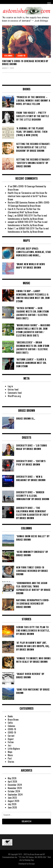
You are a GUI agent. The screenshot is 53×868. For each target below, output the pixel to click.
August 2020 (13, 801)
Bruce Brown (13, 720)
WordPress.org (14, 396)
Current (11, 736)
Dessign (32, 864)
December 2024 (15, 785)
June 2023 (12, 798)
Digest (11, 739)
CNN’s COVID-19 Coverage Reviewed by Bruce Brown (27, 188)
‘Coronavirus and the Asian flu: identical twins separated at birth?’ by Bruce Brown (28, 196)
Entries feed (13, 389)
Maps (10, 752)
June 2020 (12, 807)
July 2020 (12, 804)
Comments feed (15, 393)
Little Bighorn (14, 749)
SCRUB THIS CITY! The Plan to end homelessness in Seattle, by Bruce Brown (27, 217)
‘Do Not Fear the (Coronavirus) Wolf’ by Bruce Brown (24, 211)
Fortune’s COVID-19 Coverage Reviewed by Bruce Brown (25, 63)
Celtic (10, 723)
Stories (11, 762)
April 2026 (12, 782)
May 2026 (12, 778)
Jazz (10, 745)
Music (10, 755)
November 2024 (15, 788)
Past (10, 758)
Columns (8, 56)
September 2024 (15, 795)
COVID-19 (21, 56)
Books (10, 716)
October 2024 (14, 791)
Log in (10, 386)
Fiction (11, 742)
